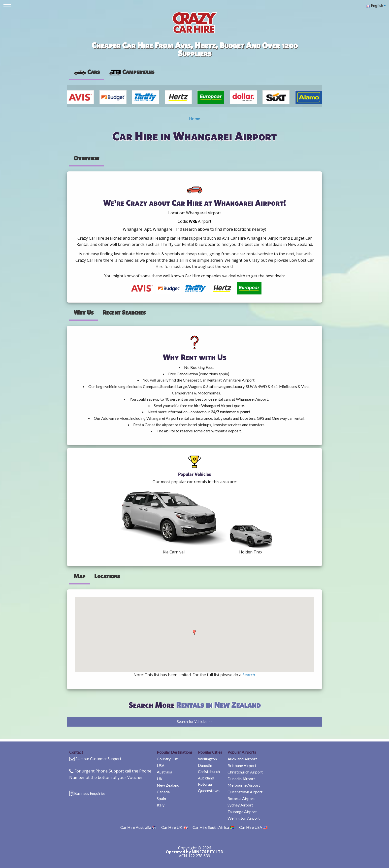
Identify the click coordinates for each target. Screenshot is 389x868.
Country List (167, 759)
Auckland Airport (242, 759)
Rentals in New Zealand (218, 705)
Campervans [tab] (131, 72)
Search (249, 675)
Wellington (207, 759)
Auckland (206, 778)
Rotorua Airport (241, 798)
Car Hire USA (253, 827)
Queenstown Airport (245, 792)
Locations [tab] (107, 576)
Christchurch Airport (245, 772)
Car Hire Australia (138, 827)
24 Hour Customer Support (98, 758)
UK (160, 779)
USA (161, 765)
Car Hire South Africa (213, 827)
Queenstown (209, 790)
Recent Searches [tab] (124, 312)
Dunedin (205, 765)
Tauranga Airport (242, 812)
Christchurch (209, 771)
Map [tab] (80, 576)
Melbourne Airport (244, 785)
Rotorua (205, 784)
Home (195, 119)
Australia (164, 772)
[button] (194, 632)
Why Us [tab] (84, 312)
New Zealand (168, 785)
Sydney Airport (240, 805)
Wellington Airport (244, 818)
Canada (163, 792)
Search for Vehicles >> (195, 722)
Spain (161, 798)
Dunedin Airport (241, 779)
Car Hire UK (174, 827)
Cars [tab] (87, 72)
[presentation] (131, 72)
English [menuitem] (375, 5)
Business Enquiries (90, 793)
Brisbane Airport (242, 765)
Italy (161, 805)
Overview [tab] (86, 158)
